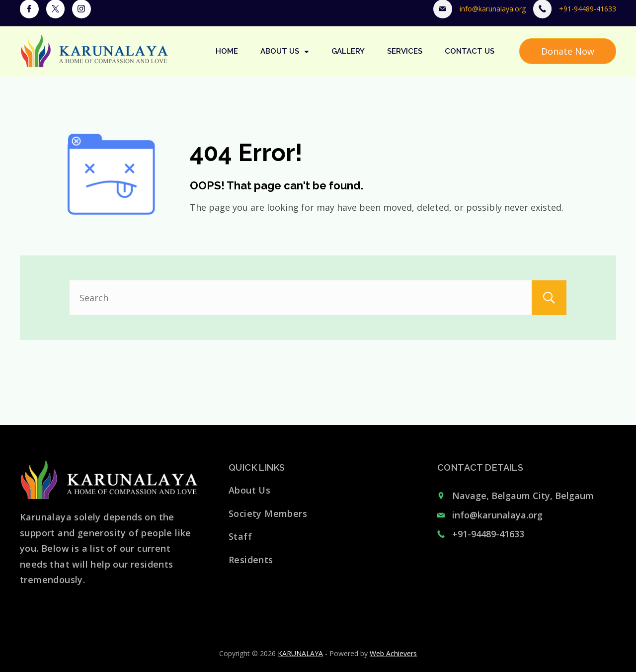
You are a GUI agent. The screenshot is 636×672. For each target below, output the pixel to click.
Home (227, 60)
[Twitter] (56, 17)
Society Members (268, 513)
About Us (285, 60)
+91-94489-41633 (588, 17)
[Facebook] (29, 17)
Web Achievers (393, 653)
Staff (240, 536)
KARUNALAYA (300, 653)
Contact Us (470, 60)
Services (405, 60)
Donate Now (568, 60)
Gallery (348, 60)
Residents (251, 560)
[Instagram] (81, 17)
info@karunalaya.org (493, 17)
